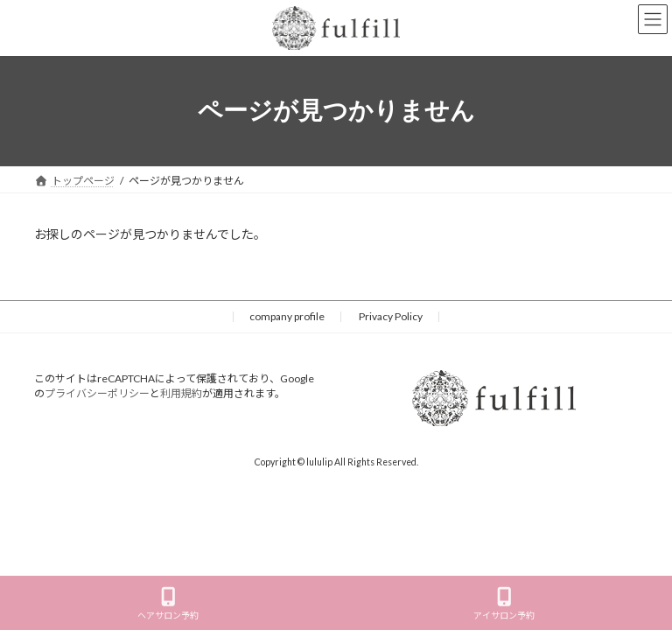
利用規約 (181, 393)
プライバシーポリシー (97, 393)
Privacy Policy (391, 316)
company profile (287, 316)
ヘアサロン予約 (168, 604)
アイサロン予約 (504, 604)
